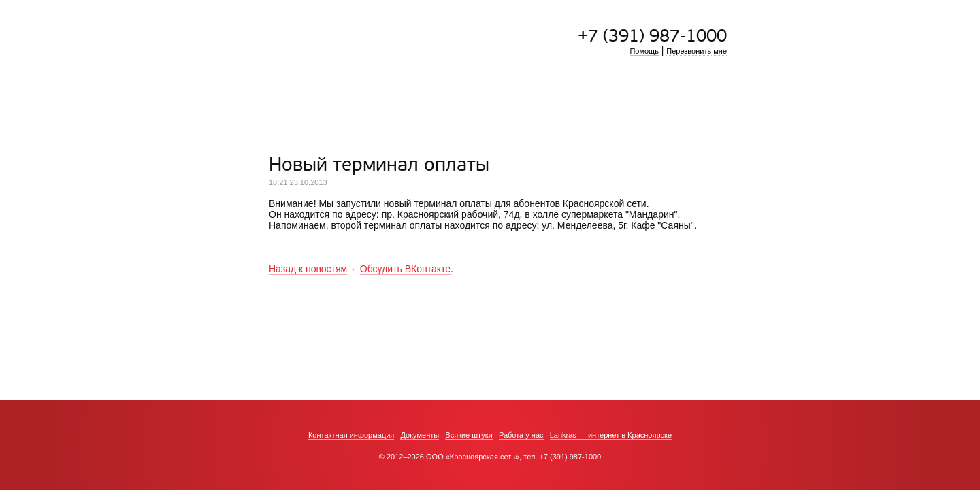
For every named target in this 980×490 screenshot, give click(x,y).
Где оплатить (574, 97)
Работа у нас (521, 435)
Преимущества (403, 97)
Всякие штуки (469, 435)
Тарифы (460, 97)
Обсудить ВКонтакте (405, 269)
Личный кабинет (645, 97)
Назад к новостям (308, 269)
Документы (420, 435)
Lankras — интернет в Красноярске (611, 435)
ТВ (489, 97)
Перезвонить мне (697, 51)
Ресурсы (520, 97)
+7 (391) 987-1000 (652, 36)
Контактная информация (351, 435)
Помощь (644, 51)
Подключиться (311, 97)
